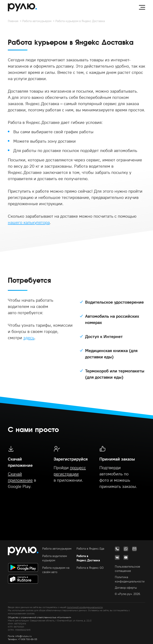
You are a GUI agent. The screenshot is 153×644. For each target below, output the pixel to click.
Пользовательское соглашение (127, 569)
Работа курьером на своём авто (56, 570)
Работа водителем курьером (55, 558)
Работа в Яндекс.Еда (90, 549)
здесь (29, 338)
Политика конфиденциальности (130, 579)
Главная (13, 21)
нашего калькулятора (29, 222)
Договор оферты (126, 588)
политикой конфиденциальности (85, 607)
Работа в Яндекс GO (90, 568)
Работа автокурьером (37, 21)
